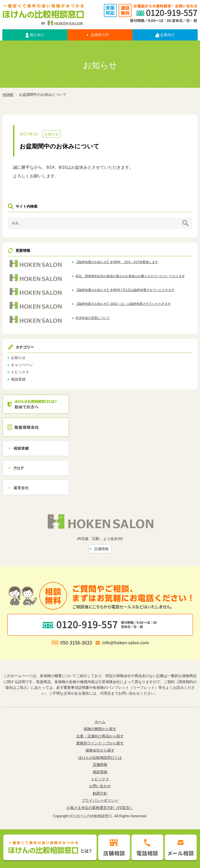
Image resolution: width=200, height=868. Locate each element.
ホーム (100, 722)
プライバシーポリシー (100, 800)
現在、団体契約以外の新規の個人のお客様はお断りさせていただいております (130, 276)
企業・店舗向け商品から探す (100, 736)
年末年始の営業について (93, 318)
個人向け (35, 35)
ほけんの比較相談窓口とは (100, 758)
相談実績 (18, 379)
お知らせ (52, 134)
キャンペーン (22, 365)
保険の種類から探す (100, 729)
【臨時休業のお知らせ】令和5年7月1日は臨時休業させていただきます (125, 290)
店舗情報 (101, 549)
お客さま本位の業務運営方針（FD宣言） (100, 808)
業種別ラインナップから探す (100, 743)
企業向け (165, 35)
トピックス (20, 372)
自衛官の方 (100, 35)
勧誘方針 (100, 793)
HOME (8, 95)
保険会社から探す (100, 750)
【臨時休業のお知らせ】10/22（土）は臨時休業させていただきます (123, 304)
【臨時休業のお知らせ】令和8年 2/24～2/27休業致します (117, 262)
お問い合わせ (100, 786)
